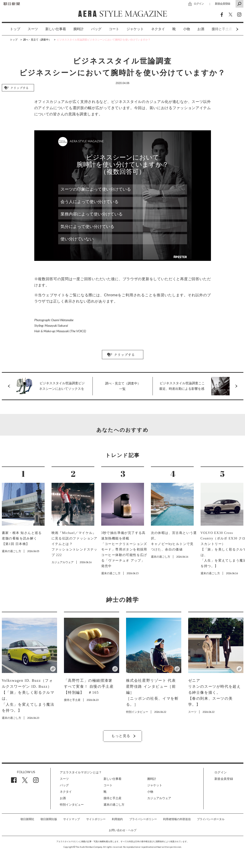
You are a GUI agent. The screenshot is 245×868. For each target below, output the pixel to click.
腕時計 (79, 29)
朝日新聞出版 (49, 819)
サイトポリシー (96, 819)
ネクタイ (158, 29)
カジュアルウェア (159, 798)
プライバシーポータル (211, 819)
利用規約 (117, 819)
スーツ (33, 29)
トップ (15, 29)
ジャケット (135, 29)
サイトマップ (72, 819)
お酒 (201, 29)
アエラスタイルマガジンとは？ (81, 772)
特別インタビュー (72, 805)
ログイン (199, 4)
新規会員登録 (222, 4)
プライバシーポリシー (143, 819)
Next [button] (228, 29)
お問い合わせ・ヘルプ (123, 830)
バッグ (96, 29)
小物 (187, 29)
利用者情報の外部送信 (177, 819)
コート (114, 29)
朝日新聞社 (27, 819)
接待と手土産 (112, 798)
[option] (11, 29)
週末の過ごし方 (114, 805)
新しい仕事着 (56, 29)
